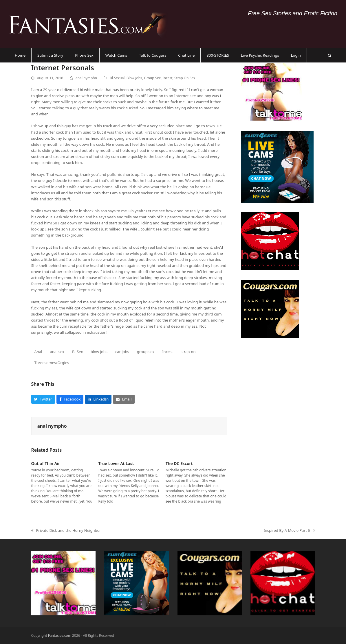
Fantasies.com (60, 635)
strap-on (188, 352)
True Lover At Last (116, 463)
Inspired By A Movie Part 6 (289, 531)
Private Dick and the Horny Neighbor (66, 531)
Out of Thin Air (46, 463)
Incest (168, 78)
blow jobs (99, 352)
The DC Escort (179, 463)
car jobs (122, 352)
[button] (329, 55)
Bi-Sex (77, 352)
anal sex (57, 352)
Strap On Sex (185, 78)
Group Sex (152, 78)
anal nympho (86, 78)
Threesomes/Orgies (52, 363)
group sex (146, 352)
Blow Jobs (134, 78)
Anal (38, 352)
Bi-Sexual (117, 78)
